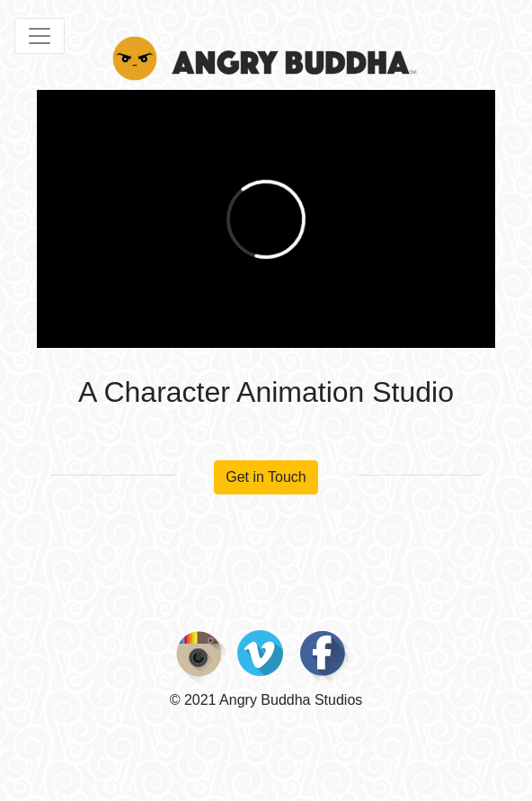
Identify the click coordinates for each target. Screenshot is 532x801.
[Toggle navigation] (40, 36)
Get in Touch (266, 477)
